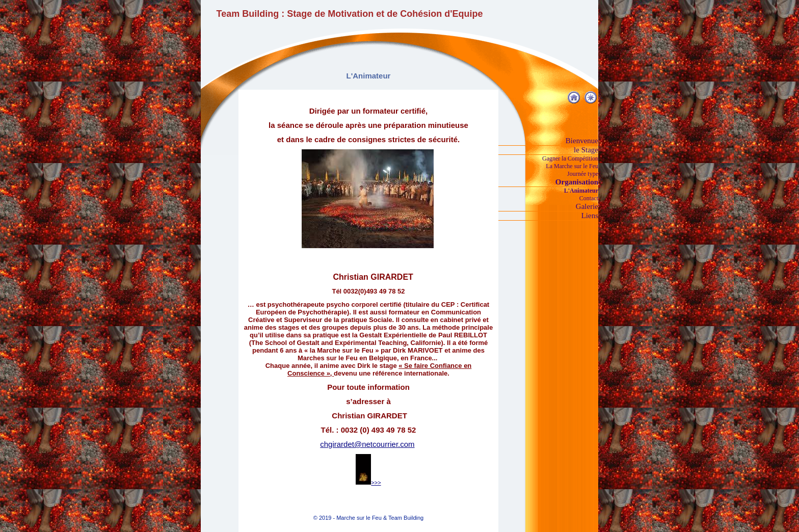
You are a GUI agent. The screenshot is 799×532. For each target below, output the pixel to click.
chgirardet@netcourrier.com (367, 444)
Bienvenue (582, 141)
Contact (589, 198)
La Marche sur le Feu (572, 166)
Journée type (583, 174)
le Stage (586, 150)
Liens (590, 216)
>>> (368, 483)
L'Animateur (581, 191)
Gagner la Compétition (570, 158)
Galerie (587, 206)
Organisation (577, 182)
